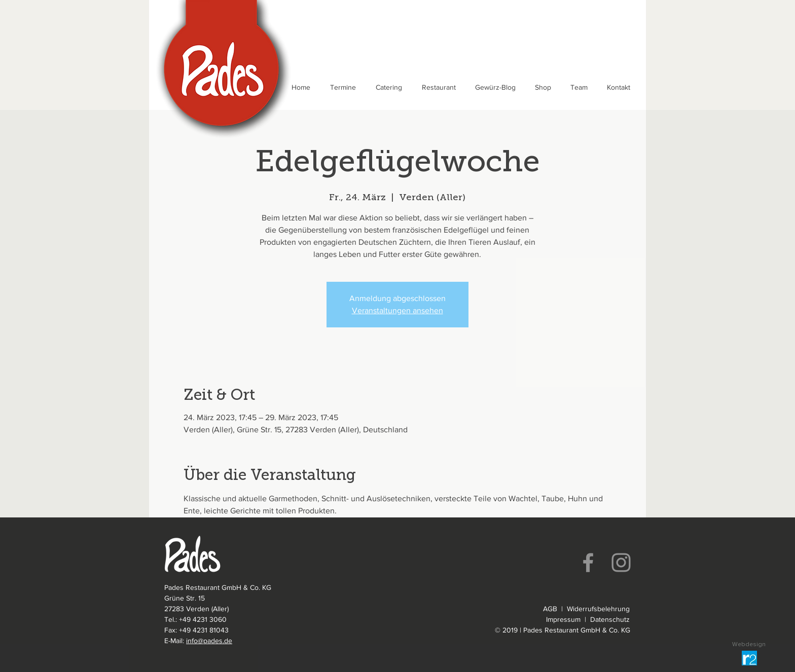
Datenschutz (610, 619)
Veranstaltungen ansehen (397, 310)
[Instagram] (621, 563)
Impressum (563, 619)
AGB (550, 609)
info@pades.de (209, 641)
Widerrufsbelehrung (598, 609)
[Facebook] (588, 563)
